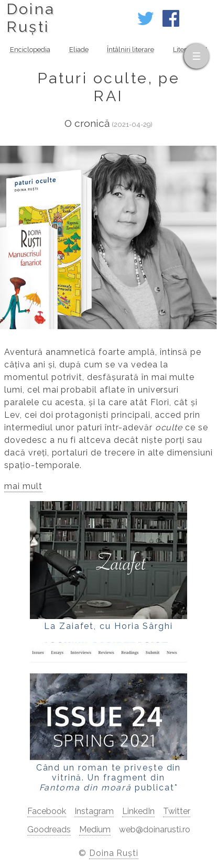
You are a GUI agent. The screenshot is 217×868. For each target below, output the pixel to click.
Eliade (79, 50)
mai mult (23, 486)
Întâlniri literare (131, 50)
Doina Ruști (114, 853)
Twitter (177, 811)
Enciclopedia (30, 50)
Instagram (94, 811)
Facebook (47, 811)
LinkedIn (138, 811)
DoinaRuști (31, 18)
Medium (95, 829)
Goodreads (49, 829)
